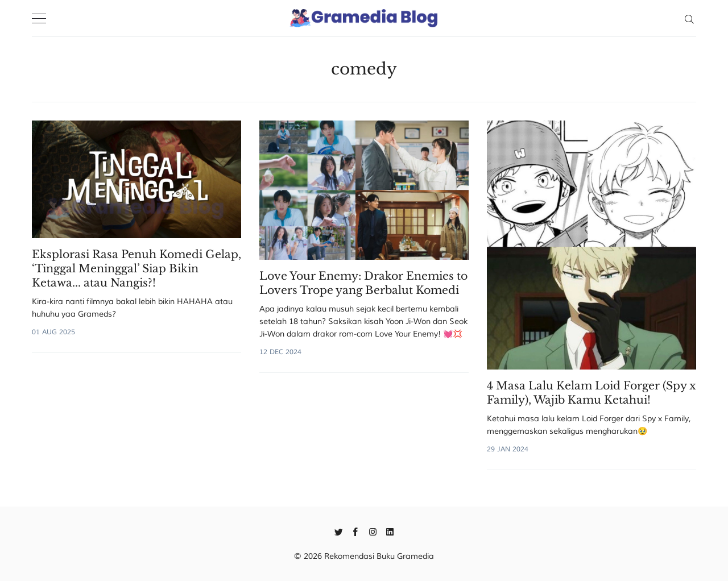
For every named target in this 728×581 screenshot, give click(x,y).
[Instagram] (373, 531)
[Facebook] (356, 531)
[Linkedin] (390, 531)
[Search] (689, 18)
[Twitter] (339, 531)
